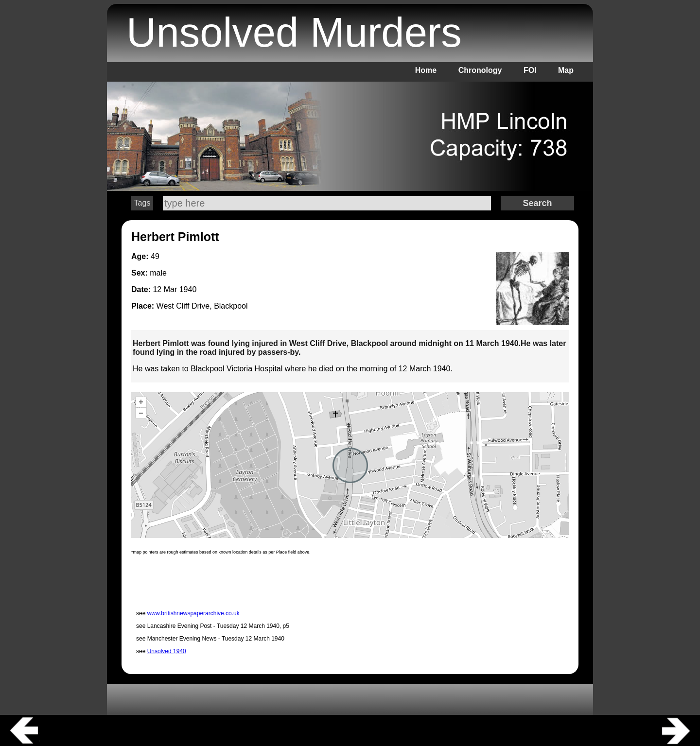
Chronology (480, 70)
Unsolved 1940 (167, 651)
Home (426, 70)
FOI (530, 70)
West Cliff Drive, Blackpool (202, 306)
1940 (188, 289)
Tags (142, 203)
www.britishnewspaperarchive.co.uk (193, 613)
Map (566, 70)
